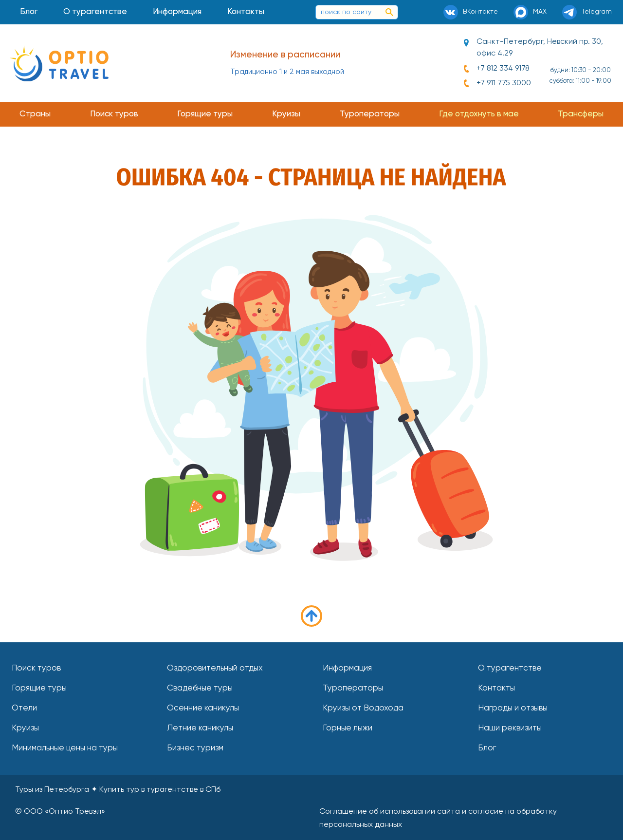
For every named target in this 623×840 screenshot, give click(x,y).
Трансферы (581, 114)
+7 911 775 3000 (504, 83)
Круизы (286, 114)
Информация (177, 12)
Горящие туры (205, 114)
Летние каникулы (200, 728)
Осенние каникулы (203, 708)
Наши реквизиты (510, 728)
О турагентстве (95, 12)
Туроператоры (370, 114)
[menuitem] (29, 12)
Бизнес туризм (195, 748)
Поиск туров (114, 114)
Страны (35, 114)
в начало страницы (311, 616)
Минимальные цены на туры (65, 748)
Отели (24, 708)
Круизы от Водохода (363, 708)
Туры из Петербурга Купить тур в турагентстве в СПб (118, 790)
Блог (29, 12)
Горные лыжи (348, 728)
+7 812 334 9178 (503, 69)
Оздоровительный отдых (215, 668)
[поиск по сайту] (389, 12)
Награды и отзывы (513, 708)
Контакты (246, 12)
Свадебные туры (200, 688)
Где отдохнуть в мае (479, 114)
